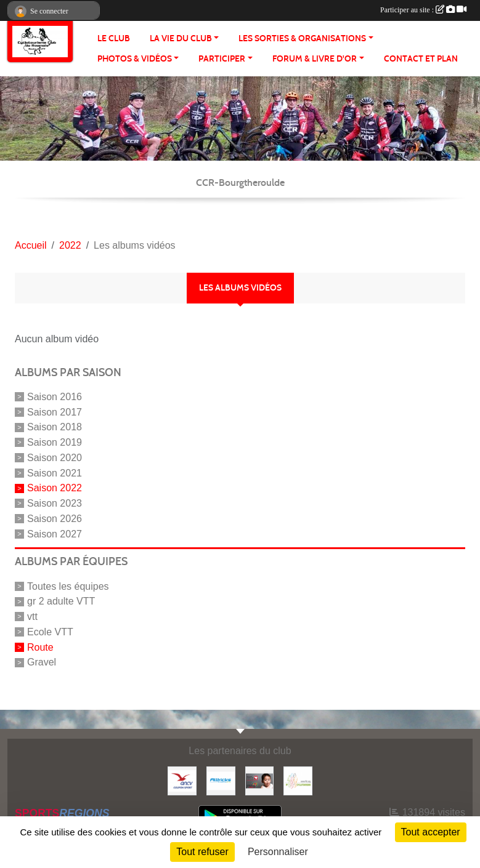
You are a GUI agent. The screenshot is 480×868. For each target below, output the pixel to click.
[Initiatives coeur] (260, 780)
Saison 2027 (55, 533)
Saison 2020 (55, 458)
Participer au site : (423, 10)
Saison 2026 (55, 519)
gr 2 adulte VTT (61, 601)
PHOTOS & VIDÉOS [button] (135, 59)
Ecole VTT (50, 632)
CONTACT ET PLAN (421, 59)
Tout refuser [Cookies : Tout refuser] (202, 852)
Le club (114, 38)
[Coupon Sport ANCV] (182, 780)
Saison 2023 (55, 503)
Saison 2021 (55, 472)
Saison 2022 (55, 488)
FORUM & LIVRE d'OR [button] (315, 59)
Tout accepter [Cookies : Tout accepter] (431, 832)
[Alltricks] (221, 780)
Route (40, 647)
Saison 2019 (55, 442)
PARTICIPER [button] (222, 59)
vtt (32, 617)
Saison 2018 (55, 427)
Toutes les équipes (68, 586)
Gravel (42, 662)
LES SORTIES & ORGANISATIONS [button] (302, 38)
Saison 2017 (55, 412)
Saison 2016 (55, 397)
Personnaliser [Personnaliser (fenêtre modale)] (278, 852)
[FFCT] (298, 780)
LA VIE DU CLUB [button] (181, 38)
